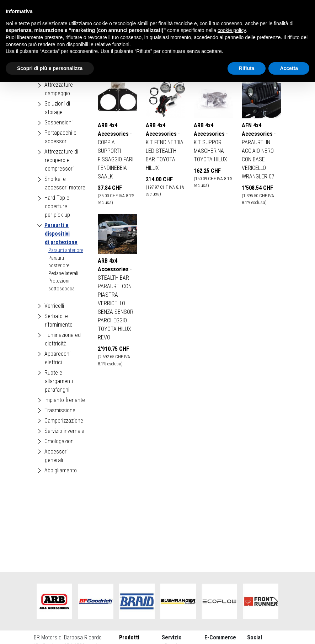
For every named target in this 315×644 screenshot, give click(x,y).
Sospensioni (58, 122)
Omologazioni (60, 441)
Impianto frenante (65, 400)
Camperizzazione (64, 421)
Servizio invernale (64, 431)
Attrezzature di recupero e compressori (61, 160)
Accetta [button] (289, 68)
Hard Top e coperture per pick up (57, 206)
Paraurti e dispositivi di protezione (61, 234)
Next (276, 601)
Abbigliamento (61, 470)
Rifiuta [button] (247, 68)
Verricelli (54, 306)
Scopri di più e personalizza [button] (50, 68)
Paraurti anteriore (66, 250)
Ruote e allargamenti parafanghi (59, 381)
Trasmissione (60, 410)
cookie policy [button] (232, 30)
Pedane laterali (63, 273)
